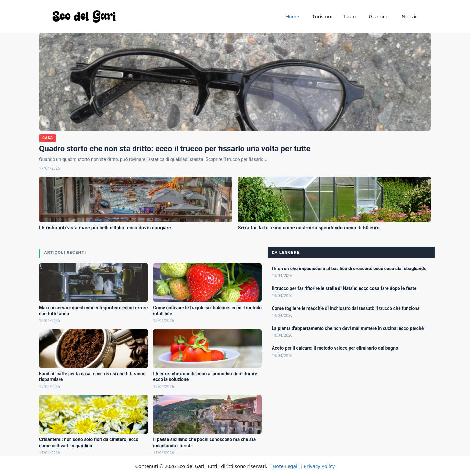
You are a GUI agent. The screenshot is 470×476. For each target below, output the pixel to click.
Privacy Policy (319, 466)
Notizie (410, 16)
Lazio (350, 16)
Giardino (379, 16)
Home (292, 16)
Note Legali (286, 466)
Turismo (322, 16)
